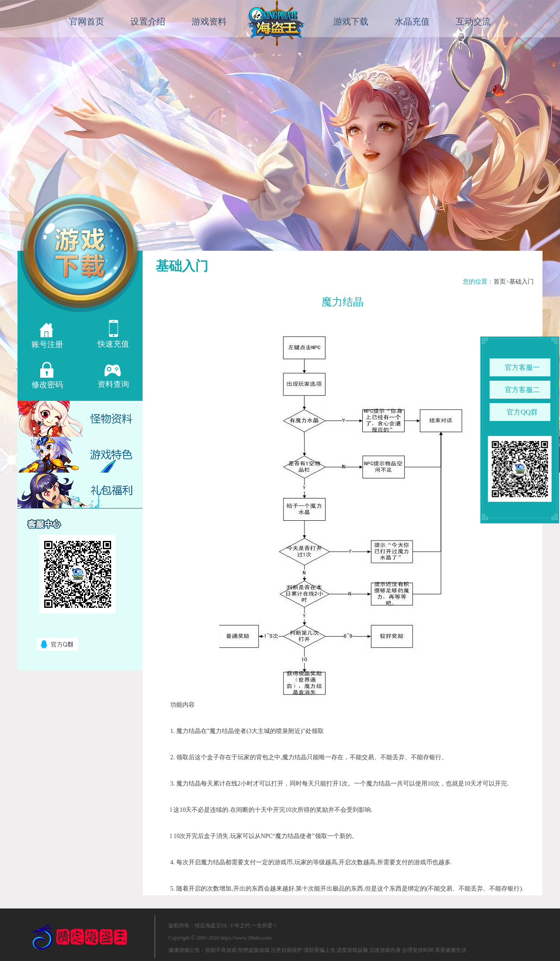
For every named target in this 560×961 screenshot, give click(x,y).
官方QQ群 (522, 412)
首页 (500, 282)
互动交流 (473, 21)
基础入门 (521, 282)
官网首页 (87, 21)
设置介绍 (148, 21)
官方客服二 (522, 390)
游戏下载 (351, 21)
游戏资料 (209, 21)
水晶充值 (412, 21)
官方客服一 (522, 367)
